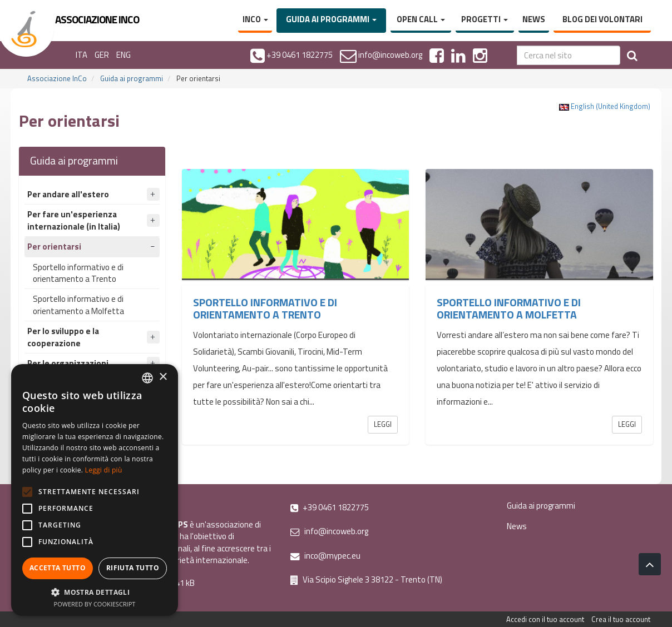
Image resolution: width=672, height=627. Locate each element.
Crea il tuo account (621, 619)
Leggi (383, 424)
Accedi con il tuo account (545, 619)
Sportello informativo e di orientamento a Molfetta (78, 305)
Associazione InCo (57, 78)
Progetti (485, 19)
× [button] (163, 377)
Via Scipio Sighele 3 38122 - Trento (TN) (366, 579)
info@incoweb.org (329, 531)
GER (102, 55)
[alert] (95, 490)
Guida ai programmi (331, 19)
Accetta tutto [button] (58, 568)
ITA (81, 55)
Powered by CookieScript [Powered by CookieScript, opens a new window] (95, 604)
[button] (95, 592)
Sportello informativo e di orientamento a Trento (78, 273)
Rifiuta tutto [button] (133, 568)
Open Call (421, 19)
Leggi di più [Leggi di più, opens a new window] (104, 470)
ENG (123, 55)
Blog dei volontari (602, 19)
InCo (255, 19)
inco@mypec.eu (325, 556)
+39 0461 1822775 (330, 507)
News (534, 19)
